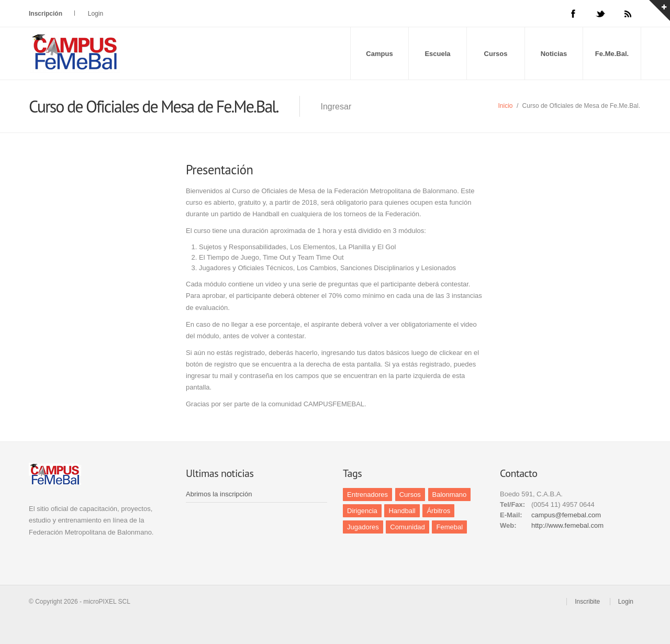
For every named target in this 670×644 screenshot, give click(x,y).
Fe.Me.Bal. (612, 54)
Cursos (496, 54)
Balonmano (450, 495)
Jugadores (363, 527)
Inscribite (587, 602)
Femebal (449, 527)
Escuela (437, 54)
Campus (379, 54)
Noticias (554, 54)
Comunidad (407, 527)
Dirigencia (362, 511)
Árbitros (438, 511)
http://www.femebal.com (567, 525)
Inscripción (46, 14)
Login (96, 14)
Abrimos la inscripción (219, 494)
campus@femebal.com (566, 515)
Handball (402, 511)
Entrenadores (367, 495)
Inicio (506, 106)
